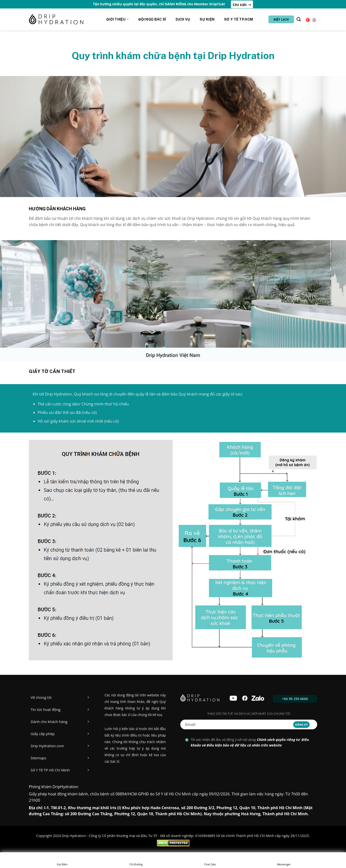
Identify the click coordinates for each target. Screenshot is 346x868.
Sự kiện (207, 19)
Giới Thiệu (117, 19)
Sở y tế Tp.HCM (239, 19)
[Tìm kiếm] (299, 19)
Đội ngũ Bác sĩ (152, 19)
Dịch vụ (183, 19)
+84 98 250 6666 (295, 699)
